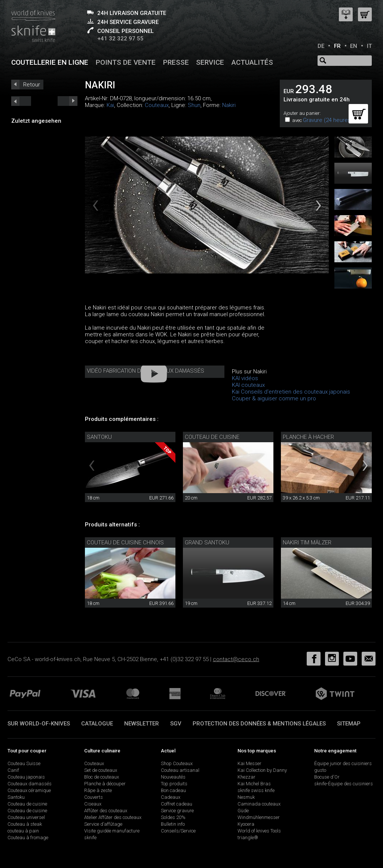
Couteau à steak (25, 824)
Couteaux (157, 105)
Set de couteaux (101, 770)
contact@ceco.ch (236, 659)
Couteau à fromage (28, 838)
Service (210, 62)
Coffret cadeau (177, 804)
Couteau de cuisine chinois (125, 542)
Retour (32, 85)
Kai (110, 105)
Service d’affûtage (103, 824)
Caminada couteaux (259, 804)
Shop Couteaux (177, 763)
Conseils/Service (178, 831)
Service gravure (177, 811)
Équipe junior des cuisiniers (343, 763)
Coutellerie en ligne (50, 62)
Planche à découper (105, 784)
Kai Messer (249, 763)
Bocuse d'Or (327, 777)
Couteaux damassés (30, 784)
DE (321, 46)
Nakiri (229, 105)
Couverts (94, 797)
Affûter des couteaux (106, 811)
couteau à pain (23, 831)
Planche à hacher (308, 437)
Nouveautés (173, 777)
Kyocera (246, 824)
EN (354, 46)
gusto (320, 770)
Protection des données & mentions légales (259, 724)
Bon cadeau (173, 790)
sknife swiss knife (256, 790)
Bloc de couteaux (102, 777)
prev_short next (68, 101)
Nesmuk (246, 797)
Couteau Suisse (24, 763)
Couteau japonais (26, 777)
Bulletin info (173, 824)
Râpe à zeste (98, 790)
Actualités (252, 62)
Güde (243, 811)
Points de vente (126, 62)
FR (337, 46)
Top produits (174, 784)
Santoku (99, 437)
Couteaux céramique (29, 790)
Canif (13, 770)
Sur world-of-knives (39, 724)
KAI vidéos (245, 378)
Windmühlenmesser (259, 817)
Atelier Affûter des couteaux (113, 817)
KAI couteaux (248, 385)
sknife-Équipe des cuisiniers (344, 784)
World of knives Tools (259, 831)
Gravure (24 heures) (328, 120)
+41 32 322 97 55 (120, 39)
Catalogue (97, 724)
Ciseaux (93, 804)
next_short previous (21, 101)
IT (369, 46)
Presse (176, 62)
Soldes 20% (173, 817)
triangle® (248, 838)
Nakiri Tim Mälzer (307, 542)
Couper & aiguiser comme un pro (274, 398)
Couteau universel (26, 817)
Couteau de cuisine (212, 437)
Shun (194, 105)
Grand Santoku (207, 542)
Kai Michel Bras (254, 784)
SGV (176, 724)
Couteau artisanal (180, 770)
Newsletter (142, 724)
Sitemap (349, 724)
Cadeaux (171, 797)
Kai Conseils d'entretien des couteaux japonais (291, 392)
